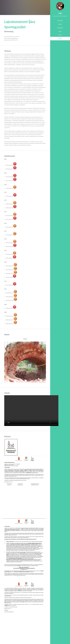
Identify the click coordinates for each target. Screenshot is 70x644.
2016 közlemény (11, 227)
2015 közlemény (11, 235)
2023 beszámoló (11, 177)
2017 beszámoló (11, 219)
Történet (60, 24)
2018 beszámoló (11, 208)
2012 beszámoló (11, 277)
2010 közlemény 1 (11, 293)
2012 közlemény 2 (11, 270)
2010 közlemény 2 (11, 297)
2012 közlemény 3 (11, 273)
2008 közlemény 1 (11, 316)
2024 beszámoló (11, 165)
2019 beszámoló (11, 196)
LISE (60, 13)
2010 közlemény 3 (11, 300)
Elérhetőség (60, 21)
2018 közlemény (11, 204)
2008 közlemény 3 (11, 324)
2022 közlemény (11, 188)
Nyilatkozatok (60, 28)
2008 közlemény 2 (11, 320)
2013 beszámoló (11, 258)
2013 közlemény (11, 254)
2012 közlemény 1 (11, 266)
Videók (60, 35)
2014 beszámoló (11, 246)
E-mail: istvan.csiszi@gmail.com (11, 38)
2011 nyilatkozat (11, 285)
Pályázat (60, 39)
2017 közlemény (11, 216)
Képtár (60, 31)
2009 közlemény (11, 308)
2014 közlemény (11, 243)
